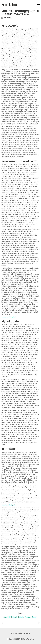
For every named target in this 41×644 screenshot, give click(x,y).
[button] (38, 5)
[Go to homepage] (10, 5)
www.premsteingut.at (9, 317)
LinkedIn (21, 617)
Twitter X (14, 617)
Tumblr (34, 617)
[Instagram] (22, 634)
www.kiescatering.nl (8, 505)
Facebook (7, 617)
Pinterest (28, 617)
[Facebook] (14, 634)
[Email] (28, 634)
